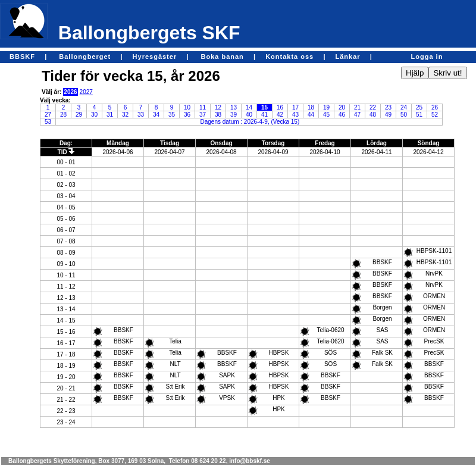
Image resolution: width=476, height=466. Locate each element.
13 (234, 107)
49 (388, 115)
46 (342, 115)
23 (388, 107)
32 (125, 115)
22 (373, 107)
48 (373, 115)
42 (280, 115)
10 (187, 107)
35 (172, 115)
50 (404, 115)
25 (419, 107)
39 (234, 115)
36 (187, 115)
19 (326, 107)
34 (156, 115)
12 (218, 107)
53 (48, 122)
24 (404, 107)
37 (203, 115)
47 (357, 115)
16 (280, 107)
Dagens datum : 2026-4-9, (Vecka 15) (250, 122)
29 (79, 115)
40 (249, 115)
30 (94, 115)
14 (249, 107)
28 (63, 115)
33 (141, 115)
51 (419, 115)
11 (203, 107)
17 (295, 107)
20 (342, 107)
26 (435, 107)
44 (311, 115)
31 (110, 115)
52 (435, 115)
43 (295, 115)
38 (218, 115)
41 (264, 115)
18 (311, 107)
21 (357, 107)
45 (326, 115)
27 (48, 115)
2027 (86, 92)
